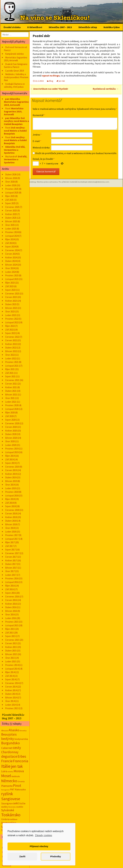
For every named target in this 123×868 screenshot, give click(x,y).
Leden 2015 (11, 661)
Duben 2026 (11, 174)
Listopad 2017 (12, 539)
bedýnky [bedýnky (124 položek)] (8, 739)
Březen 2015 (11, 654)
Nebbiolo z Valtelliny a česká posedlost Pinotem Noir (16, 77)
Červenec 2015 (12, 640)
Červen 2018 (11, 514)
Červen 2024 (11, 254)
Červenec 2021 (12, 380)
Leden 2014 (11, 705)
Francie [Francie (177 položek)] (7, 761)
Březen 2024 (11, 265)
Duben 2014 (11, 694)
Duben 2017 (11, 564)
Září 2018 (9, 503)
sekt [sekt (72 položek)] (16, 803)
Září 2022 (9, 330)
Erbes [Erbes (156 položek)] (22, 756)
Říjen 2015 (10, 629)
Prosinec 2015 (12, 622)
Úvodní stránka (12, 27)
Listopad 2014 (12, 669)
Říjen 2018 (10, 499)
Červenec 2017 (12, 553)
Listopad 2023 (12, 279)
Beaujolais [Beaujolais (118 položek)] (9, 734)
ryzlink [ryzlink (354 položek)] (7, 794)
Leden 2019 (11, 488)
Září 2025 (9, 200)
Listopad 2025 (12, 193)
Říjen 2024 (10, 239)
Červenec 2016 (12, 597)
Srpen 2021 (10, 376)
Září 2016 (9, 589)
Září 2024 (9, 243)
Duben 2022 (11, 348)
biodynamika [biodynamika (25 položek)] (21, 739)
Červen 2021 (11, 384)
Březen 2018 (11, 524)
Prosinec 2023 (12, 275)
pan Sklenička (12, 99)
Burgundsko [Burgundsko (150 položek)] (11, 743)
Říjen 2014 (10, 672)
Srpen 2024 (10, 247)
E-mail (37, 141)
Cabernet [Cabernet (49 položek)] (7, 748)
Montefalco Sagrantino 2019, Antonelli (16, 59)
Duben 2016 (11, 607)
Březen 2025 (11, 221)
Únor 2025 (10, 225)
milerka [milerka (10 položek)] (10, 772)
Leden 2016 (11, 618)
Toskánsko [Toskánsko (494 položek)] (11, 815)
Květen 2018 (11, 517)
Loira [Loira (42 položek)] (4, 771)
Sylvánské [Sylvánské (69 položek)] (8, 810)
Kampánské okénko (14, 54)
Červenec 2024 (12, 250)
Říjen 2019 (10, 456)
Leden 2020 (11, 445)
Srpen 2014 (10, 679)
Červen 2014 (11, 687)
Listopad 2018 (12, 496)
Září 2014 (9, 676)
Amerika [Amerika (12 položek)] (23, 731)
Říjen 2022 (10, 326)
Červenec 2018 (12, 510)
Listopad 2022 (12, 322)
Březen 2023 (11, 308)
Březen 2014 (11, 698)
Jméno (37, 135)
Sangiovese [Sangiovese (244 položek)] (11, 799)
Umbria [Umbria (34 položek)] (5, 819)
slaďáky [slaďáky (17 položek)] (5, 807)
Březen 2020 (11, 438)
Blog (51, 81)
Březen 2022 (11, 351)
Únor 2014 (10, 701)
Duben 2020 (11, 434)
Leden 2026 (11, 185)
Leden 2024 (11, 272)
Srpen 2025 (10, 203)
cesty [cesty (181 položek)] (17, 748)
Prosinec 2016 (12, 578)
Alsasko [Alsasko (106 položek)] (14, 730)
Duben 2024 (11, 261)
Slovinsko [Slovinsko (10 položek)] (12, 807)
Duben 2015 (11, 651)
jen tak (62, 81)
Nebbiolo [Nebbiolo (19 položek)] (16, 776)
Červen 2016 (11, 600)
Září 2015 (9, 633)
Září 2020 (9, 416)
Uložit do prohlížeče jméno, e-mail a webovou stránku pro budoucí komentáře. (76, 153)
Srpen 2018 (10, 506)
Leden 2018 (11, 532)
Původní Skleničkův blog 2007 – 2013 (13, 717)
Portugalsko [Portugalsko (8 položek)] (5, 790)
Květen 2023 (11, 301)
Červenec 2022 (12, 337)
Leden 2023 (11, 315)
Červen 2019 (11, 470)
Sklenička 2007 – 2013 (60, 27)
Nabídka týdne (112, 27)
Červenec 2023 (12, 294)
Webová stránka (41, 148)
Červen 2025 (11, 211)
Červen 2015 (11, 643)
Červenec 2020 (12, 423)
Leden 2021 (11, 402)
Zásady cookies (43, 835)
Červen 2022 (11, 340)
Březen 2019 (11, 481)
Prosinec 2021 (12, 362)
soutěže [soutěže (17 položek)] (20, 807)
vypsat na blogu (51, 76)
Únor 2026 (10, 182)
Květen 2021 (11, 387)
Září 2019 (9, 459)
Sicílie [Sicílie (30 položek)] (22, 803)
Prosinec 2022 (12, 319)
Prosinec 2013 (12, 708)
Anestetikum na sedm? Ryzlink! (49, 89)
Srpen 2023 (10, 290)
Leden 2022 (11, 358)
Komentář (39, 115)
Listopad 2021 (12, 366)
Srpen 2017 (10, 550)
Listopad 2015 (12, 625)
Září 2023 (9, 286)
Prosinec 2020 (12, 405)
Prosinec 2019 (12, 449)
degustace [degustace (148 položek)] (9, 756)
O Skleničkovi (35, 27)
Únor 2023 (10, 312)
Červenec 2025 (12, 207)
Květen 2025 (11, 214)
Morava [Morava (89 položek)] (19, 771)
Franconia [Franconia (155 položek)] (21, 761)
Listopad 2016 (12, 582)
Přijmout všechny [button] (39, 846)
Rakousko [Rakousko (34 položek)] (20, 789)
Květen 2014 (11, 690)
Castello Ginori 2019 (14, 71)
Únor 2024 (10, 268)
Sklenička (10, 147)
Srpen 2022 (10, 333)
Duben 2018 (11, 521)
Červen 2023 (11, 297)
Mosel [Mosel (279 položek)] (6, 776)
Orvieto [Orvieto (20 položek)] (21, 781)
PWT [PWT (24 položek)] (12, 789)
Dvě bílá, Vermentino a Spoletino (15, 150)
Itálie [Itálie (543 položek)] (6, 766)
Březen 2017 (11, 568)
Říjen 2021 (10, 369)
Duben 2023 (11, 304)
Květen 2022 (11, 344)
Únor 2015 (10, 658)
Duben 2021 (11, 391)
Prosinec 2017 (12, 535)
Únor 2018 (10, 528)
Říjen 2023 (10, 283)
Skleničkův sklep (88, 27)
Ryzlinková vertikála (106, 89)
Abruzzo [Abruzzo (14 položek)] (5, 731)
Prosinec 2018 (12, 492)
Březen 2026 (11, 178)
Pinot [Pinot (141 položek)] (17, 785)
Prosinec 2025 (12, 189)
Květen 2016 (11, 604)
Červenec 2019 (12, 467)
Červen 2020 (11, 427)
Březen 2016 (11, 611)
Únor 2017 (10, 571)
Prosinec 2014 (12, 665)
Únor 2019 (10, 485)
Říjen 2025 (10, 196)
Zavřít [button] (22, 856)
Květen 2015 (11, 647)
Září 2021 (9, 373)
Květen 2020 (11, 431)
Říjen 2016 (10, 586)
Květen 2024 (11, 257)
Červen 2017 (11, 557)
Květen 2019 (11, 474)
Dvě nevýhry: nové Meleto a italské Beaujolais (16, 121)
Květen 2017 (11, 560)
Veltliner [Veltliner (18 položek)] (14, 819)
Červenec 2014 (12, 683)
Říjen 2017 (10, 542)
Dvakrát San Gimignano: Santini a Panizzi (16, 66)
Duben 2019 (11, 477)
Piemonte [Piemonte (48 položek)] (7, 786)
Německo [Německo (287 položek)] (9, 781)
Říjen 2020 (10, 413)
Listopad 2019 (12, 452)
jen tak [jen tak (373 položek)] (17, 766)
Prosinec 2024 (12, 232)
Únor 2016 (10, 615)
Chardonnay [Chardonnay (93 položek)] (10, 752)
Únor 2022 (10, 355)
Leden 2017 (11, 575)
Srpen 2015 (10, 636)
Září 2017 (9, 546)
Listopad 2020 (12, 409)
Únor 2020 (10, 441)
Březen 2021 (11, 395)
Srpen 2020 (10, 420)
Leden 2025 (11, 229)
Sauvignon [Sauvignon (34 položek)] (7, 803)
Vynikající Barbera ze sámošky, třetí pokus (14, 85)
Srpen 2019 (10, 463)
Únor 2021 (10, 398)
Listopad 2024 (12, 236)
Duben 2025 (11, 218)
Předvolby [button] (56, 856)
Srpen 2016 (10, 593)
